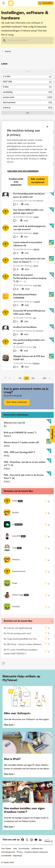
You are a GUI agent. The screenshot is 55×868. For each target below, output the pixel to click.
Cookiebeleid (6, 856)
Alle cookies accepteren (38, 181)
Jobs (15, 849)
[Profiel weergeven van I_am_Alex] (37, 285)
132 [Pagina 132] (20, 378)
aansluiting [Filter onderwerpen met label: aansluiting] (8, 92)
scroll (27, 113)
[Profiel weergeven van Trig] (34, 347)
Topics (3, 3)
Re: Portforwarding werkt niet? (18, 634)
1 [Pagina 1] (10, 378)
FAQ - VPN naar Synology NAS (19, 452)
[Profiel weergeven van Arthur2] (7, 468)
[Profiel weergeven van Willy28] (36, 249)
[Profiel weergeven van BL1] (5, 426)
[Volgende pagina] (49, 378)
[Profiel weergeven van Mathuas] (36, 363)
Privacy (20, 852)
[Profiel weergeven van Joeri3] (36, 217)
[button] (52, 434)
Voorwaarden (24, 849)
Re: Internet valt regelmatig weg (18, 628)
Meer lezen (9, 725)
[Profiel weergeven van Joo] (35, 318)
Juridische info (37, 849)
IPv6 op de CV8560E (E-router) (19, 433)
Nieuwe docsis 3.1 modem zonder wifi (21, 443)
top (27, 71)
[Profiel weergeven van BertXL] (7, 456)
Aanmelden (47, 3)
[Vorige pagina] (6, 378)
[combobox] (27, 40)
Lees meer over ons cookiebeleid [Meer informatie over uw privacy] (23, 171)
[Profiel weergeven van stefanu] (7, 446)
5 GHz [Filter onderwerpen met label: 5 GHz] (6, 87)
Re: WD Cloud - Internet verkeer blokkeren (23, 645)
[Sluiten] (47, 127)
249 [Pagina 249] (44, 378)
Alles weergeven (27, 492)
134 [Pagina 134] (33, 378)
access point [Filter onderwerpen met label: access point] (9, 97)
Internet (8, 51)
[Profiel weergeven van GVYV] (36, 266)
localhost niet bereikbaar (25, 327)
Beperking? (18, 856)
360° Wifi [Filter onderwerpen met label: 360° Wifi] (7, 82)
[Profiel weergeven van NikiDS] (36, 233)
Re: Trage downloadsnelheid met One (20, 639)
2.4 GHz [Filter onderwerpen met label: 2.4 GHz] (7, 77)
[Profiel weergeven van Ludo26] (37, 302)
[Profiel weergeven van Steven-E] (7, 436)
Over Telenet (6, 849)
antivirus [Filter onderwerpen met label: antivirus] (7, 108)
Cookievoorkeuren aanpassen (36, 852)
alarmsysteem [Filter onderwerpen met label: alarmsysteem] (9, 103)
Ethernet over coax (13, 423)
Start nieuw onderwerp (17, 402)
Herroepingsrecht (8, 852)
